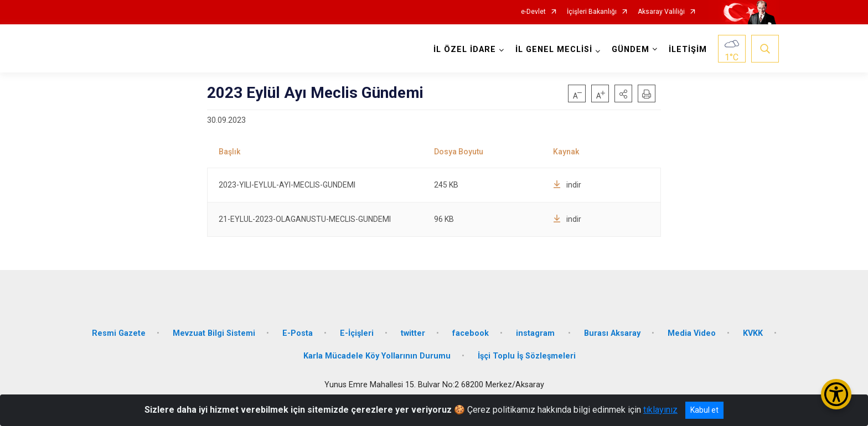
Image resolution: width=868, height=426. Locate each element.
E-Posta (298, 332)
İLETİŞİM (688, 50)
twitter (413, 332)
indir (567, 185)
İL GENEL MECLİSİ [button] (554, 50)
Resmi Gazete (119, 332)
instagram (536, 332)
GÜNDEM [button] (631, 50)
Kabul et (704, 410)
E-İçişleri (357, 332)
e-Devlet (533, 12)
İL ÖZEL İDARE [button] (465, 50)
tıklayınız (660, 410)
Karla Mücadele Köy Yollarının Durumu (377, 355)
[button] (623, 93)
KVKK (753, 332)
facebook (471, 332)
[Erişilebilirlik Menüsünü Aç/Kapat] (836, 394)
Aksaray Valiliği (661, 12)
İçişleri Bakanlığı (592, 12)
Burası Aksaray (612, 332)
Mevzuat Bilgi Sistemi (214, 332)
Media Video (692, 332)
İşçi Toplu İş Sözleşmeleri (527, 355)
